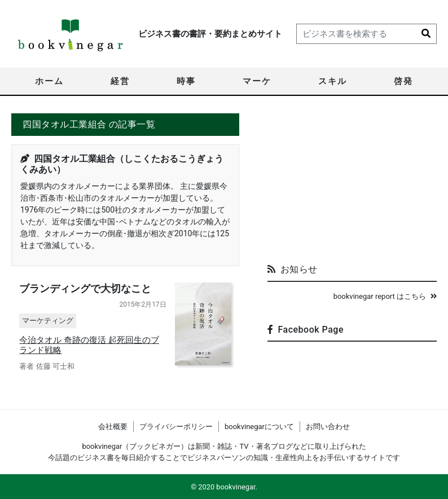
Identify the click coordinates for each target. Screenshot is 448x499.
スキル (333, 81)
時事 (186, 81)
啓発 (403, 81)
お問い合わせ (328, 427)
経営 (120, 81)
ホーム (49, 81)
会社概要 (113, 427)
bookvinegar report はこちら (385, 296)
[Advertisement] (352, 184)
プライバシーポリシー (176, 427)
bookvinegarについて (259, 427)
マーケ (257, 81)
